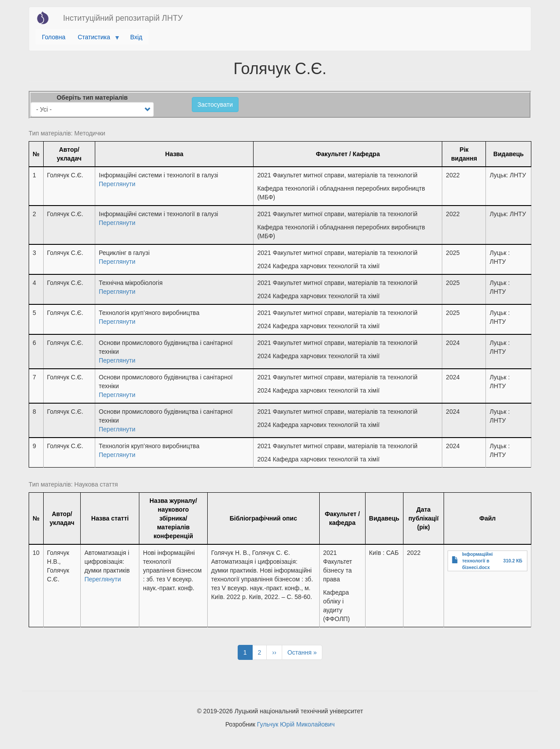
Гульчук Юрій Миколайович (296, 724)
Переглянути (117, 184)
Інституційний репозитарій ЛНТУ (123, 18)
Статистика (95, 39)
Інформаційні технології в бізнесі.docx (478, 561)
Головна (54, 37)
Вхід (136, 37)
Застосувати (215, 105)
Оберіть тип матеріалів (92, 97)
